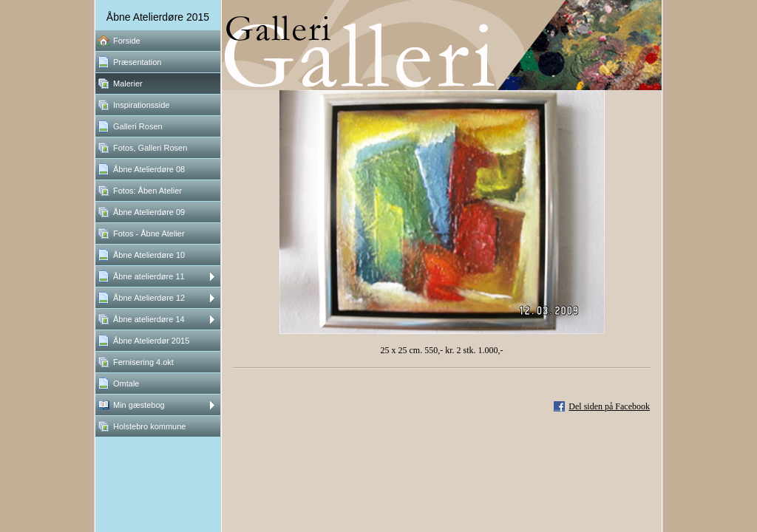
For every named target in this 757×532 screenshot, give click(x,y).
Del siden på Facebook (609, 406)
